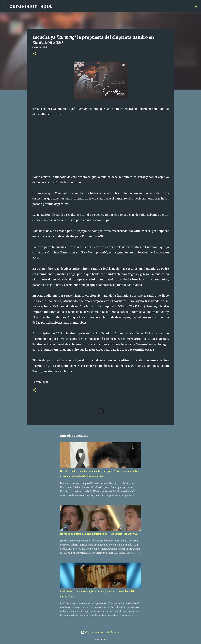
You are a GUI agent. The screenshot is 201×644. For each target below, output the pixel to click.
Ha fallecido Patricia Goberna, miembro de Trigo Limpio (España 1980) (99, 534)
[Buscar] (57, 6)
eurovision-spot (31, 6)
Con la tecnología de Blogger (100, 632)
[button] (34, 54)
